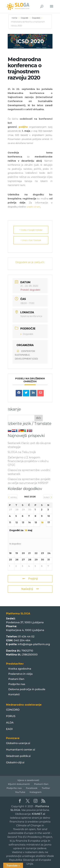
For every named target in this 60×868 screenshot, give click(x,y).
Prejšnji (30, 579)
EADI (9, 729)
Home (15, 18)
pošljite (24, 127)
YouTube (20, 792)
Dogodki (25, 18)
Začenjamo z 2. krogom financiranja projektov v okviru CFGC (28, 461)
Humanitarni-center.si (21, 750)
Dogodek (36, 18)
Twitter (46, 788)
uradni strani (33, 207)
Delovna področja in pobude (27, 689)
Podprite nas (17, 684)
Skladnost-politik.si (18, 756)
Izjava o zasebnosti (28, 780)
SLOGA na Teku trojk (22, 452)
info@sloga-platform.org (34, 644)
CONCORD (13, 710)
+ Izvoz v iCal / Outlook (31, 240)
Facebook (32, 788)
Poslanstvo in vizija (20, 674)
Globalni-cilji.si (15, 762)
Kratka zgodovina (20, 669)
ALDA (10, 723)
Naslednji (30, 589)
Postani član (16, 679)
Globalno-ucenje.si (18, 743)
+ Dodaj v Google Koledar (31, 230)
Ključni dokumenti (19, 784)
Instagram (36, 792)
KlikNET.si (38, 814)
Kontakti (14, 694)
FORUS (11, 716)
